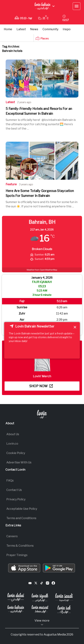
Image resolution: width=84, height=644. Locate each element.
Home (8, 29)
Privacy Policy (16, 499)
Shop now (41, 386)
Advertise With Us (19, 462)
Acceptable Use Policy (22, 509)
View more (42, 623)
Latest (21, 29)
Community (50, 29)
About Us (13, 434)
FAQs (10, 481)
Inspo (67, 29)
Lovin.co (12, 444)
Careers (12, 536)
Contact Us (14, 490)
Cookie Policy (16, 453)
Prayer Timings (17, 555)
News (34, 29)
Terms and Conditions (21, 518)
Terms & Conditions (20, 546)
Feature (11, 184)
